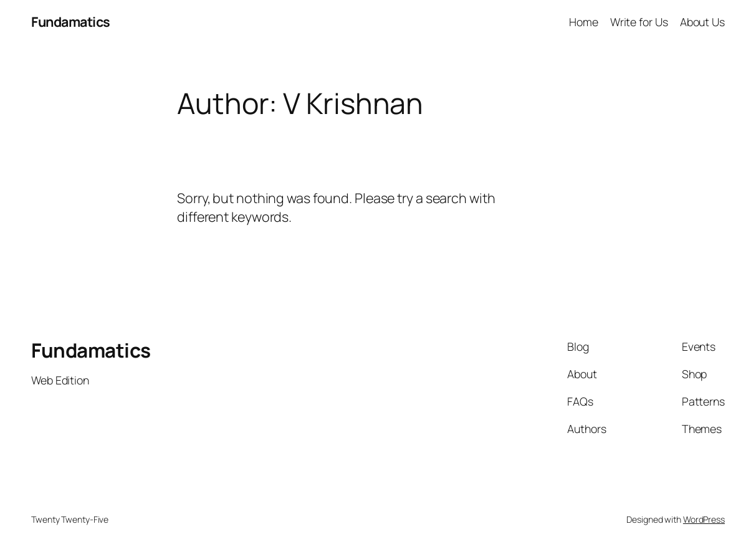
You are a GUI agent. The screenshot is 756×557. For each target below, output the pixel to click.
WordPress (704, 519)
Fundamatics (71, 21)
